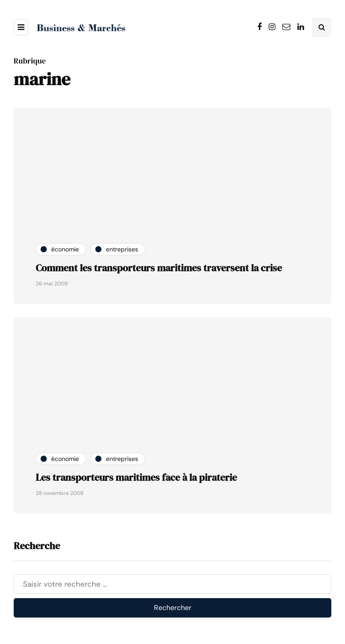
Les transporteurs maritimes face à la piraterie (136, 477)
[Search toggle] (322, 27)
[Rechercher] (172, 584)
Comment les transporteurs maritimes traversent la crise (159, 268)
